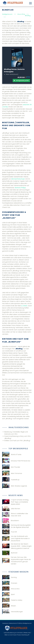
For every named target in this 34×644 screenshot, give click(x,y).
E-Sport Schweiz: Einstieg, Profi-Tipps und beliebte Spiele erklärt (15, 502)
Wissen (9, 606)
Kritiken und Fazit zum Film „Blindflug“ (17, 441)
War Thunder (11, 467)
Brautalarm (11, 521)
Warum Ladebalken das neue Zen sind (15, 515)
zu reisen (24, 306)
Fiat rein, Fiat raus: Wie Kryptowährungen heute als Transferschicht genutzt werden (16, 561)
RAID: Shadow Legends (15, 486)
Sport (8, 594)
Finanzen (10, 583)
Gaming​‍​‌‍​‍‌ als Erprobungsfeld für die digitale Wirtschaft (16, 526)
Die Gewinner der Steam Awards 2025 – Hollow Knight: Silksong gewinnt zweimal (17, 546)
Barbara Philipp (20, 188)
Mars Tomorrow (12, 473)
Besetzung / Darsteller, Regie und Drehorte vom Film (16, 433)
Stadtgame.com (27, 623)
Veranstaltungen (13, 612)
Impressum (5, 623)
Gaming (9, 577)
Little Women (11, 509)
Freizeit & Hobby (12, 600)
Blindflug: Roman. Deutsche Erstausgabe (14, 70)
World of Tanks (12, 455)
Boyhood (10, 553)
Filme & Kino (11, 589)
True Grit (10, 532)
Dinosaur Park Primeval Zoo (16, 461)
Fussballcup (11, 480)
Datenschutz (12, 623)
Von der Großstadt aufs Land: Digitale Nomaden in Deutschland (16, 538)
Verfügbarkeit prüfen (22, 81)
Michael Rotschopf (18, 179)
